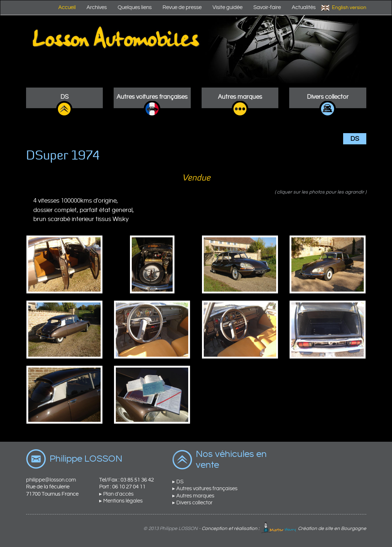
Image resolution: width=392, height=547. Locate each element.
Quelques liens (135, 7)
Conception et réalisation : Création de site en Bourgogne (284, 529)
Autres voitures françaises (152, 97)
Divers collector (328, 97)
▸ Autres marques (193, 496)
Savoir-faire (267, 7)
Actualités (304, 7)
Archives (97, 7)
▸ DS (178, 482)
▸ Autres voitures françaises (205, 489)
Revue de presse (182, 7)
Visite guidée (227, 7)
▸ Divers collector (192, 503)
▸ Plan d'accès (116, 494)
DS (64, 97)
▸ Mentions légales (121, 501)
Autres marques (240, 97)
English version (349, 8)
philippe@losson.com (51, 480)
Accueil (67, 7)
